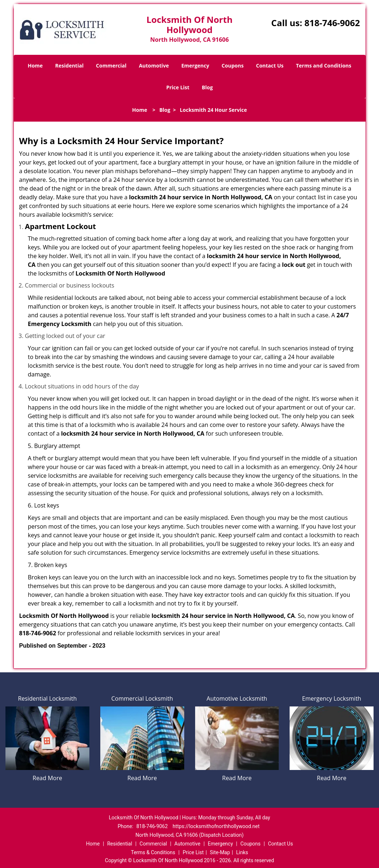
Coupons (233, 66)
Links (242, 852)
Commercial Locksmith (142, 698)
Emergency (195, 66)
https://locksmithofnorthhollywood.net (216, 826)
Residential (69, 66)
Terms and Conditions (323, 66)
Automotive (154, 66)
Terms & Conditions (153, 852)
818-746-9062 (332, 23)
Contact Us (270, 66)
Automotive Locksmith (237, 698)
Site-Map (220, 852)
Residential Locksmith (47, 698)
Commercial (111, 66)
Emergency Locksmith (332, 698)
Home (35, 66)
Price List (178, 87)
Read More (47, 778)
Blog (207, 87)
